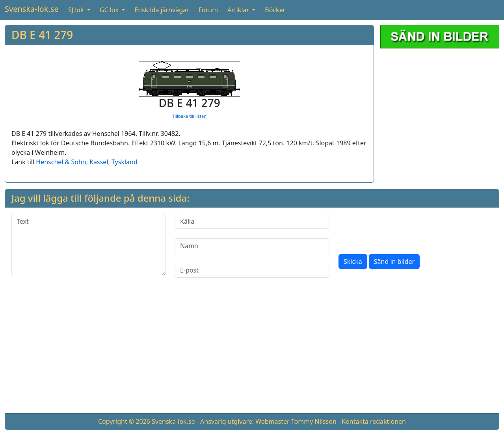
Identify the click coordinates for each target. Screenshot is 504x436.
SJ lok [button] (77, 10)
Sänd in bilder (394, 262)
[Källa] (252, 221)
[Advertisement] (252, 352)
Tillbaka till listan (189, 116)
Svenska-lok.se (32, 9)
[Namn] (252, 246)
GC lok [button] (110, 10)
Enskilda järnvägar (162, 10)
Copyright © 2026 (124, 421)
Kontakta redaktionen (374, 421)
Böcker (275, 10)
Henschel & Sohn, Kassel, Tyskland (86, 162)
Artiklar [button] (239, 10)
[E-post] (252, 270)
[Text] (88, 245)
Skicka (353, 262)
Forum (208, 10)
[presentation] (398, 229)
